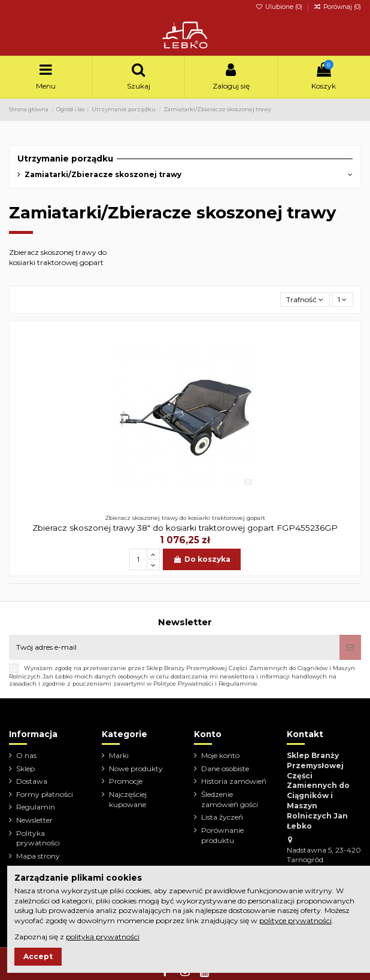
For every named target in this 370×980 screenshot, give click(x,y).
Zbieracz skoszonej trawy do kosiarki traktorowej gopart (58, 257)
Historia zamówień (234, 781)
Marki (119, 755)
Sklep (25, 769)
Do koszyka (201, 559)
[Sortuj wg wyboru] (305, 299)
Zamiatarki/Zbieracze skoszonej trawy (103, 174)
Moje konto (220, 755)
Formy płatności (45, 794)
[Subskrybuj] (350, 647)
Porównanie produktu (222, 835)
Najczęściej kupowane (128, 799)
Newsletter (34, 820)
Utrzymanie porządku (65, 159)
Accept (38, 956)
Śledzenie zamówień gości (230, 799)
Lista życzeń (222, 817)
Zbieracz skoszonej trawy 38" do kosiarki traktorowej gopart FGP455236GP (185, 528)
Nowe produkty (136, 769)
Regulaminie (238, 684)
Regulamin (36, 807)
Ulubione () (280, 7)
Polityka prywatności (38, 838)
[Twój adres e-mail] (174, 647)
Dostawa (32, 781)
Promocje (126, 781)
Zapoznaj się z (77, 937)
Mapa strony (38, 856)
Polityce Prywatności (183, 684)
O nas (26, 755)
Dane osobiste (225, 769)
